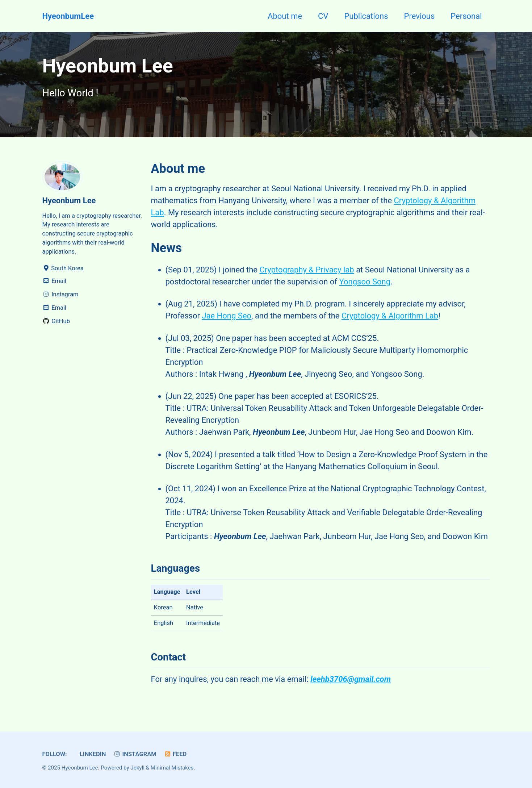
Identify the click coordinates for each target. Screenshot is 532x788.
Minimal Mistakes (172, 768)
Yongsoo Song (365, 282)
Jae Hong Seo (227, 316)
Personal (466, 16)
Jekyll (137, 768)
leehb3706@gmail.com (351, 679)
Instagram (135, 754)
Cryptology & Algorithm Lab (390, 316)
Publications (366, 16)
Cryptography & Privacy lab (307, 270)
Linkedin (92, 754)
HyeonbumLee (68, 16)
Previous (420, 16)
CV (323, 16)
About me (285, 16)
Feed (175, 754)
